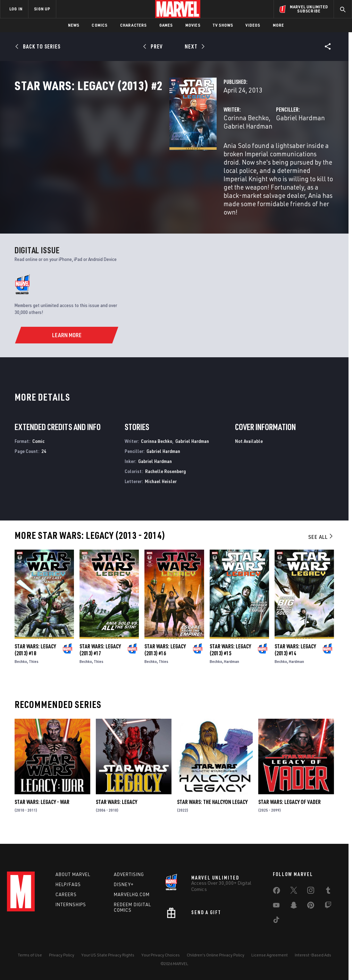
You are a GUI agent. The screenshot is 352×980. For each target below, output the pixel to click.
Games (166, 25)
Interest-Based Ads (313, 955)
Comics (99, 25)
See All (321, 542)
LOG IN (16, 9)
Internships (71, 904)
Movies (193, 25)
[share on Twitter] (294, 892)
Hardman (232, 667)
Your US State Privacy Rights (108, 955)
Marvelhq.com (132, 894)
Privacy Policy (62, 955)
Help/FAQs (68, 884)
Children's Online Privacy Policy (216, 955)
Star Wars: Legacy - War (42, 807)
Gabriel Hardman (188, 148)
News (74, 25)
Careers (66, 894)
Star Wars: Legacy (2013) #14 (295, 655)
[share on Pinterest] (311, 907)
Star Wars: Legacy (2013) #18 (35, 655)
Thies (34, 667)
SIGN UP (42, 9)
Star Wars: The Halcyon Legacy (212, 807)
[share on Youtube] (276, 907)
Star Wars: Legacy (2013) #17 (100, 655)
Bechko (21, 667)
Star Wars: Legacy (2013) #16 (165, 655)
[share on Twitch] (328, 907)
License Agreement (270, 955)
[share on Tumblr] (328, 892)
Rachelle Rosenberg (165, 477)
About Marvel (73, 874)
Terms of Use (30, 955)
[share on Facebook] (276, 892)
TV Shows (223, 25)
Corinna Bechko (138, 148)
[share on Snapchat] (294, 907)
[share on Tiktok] (276, 921)
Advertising (129, 874)
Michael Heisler (161, 486)
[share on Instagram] (311, 892)
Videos (253, 25)
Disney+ (124, 884)
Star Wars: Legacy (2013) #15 (230, 655)
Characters (133, 25)
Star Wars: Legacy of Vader (290, 807)
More (279, 25)
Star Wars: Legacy (116, 807)
